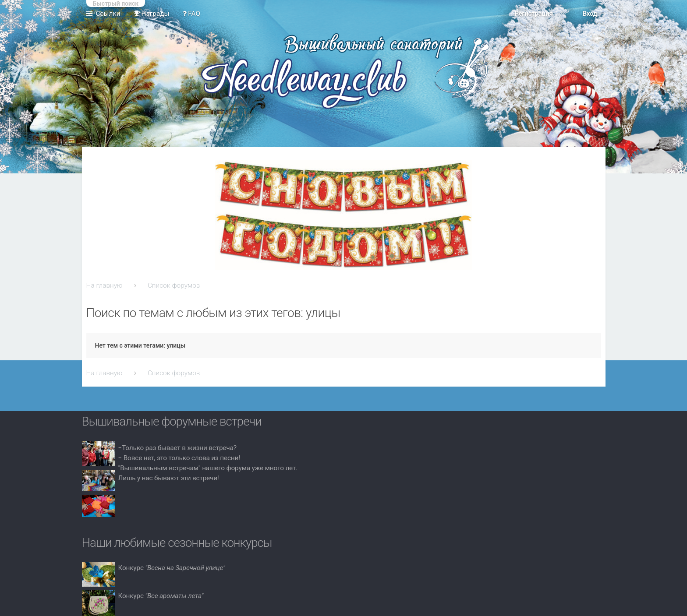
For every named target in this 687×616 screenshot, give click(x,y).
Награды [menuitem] (152, 14)
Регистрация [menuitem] (533, 14)
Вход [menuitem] (590, 14)
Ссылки (108, 14)
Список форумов (174, 285)
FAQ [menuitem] (192, 14)
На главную (104, 285)
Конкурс (172, 568)
